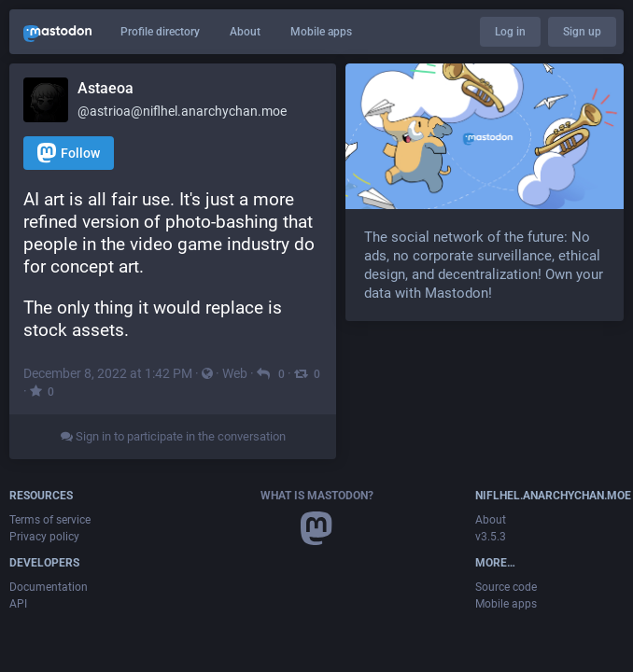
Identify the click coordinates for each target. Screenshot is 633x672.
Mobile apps (321, 32)
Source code (506, 587)
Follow (69, 153)
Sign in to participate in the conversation (173, 436)
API (18, 604)
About (245, 32)
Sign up (582, 32)
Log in (510, 32)
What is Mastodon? (317, 496)
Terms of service (50, 520)
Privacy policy (44, 537)
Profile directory (160, 32)
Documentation (49, 587)
